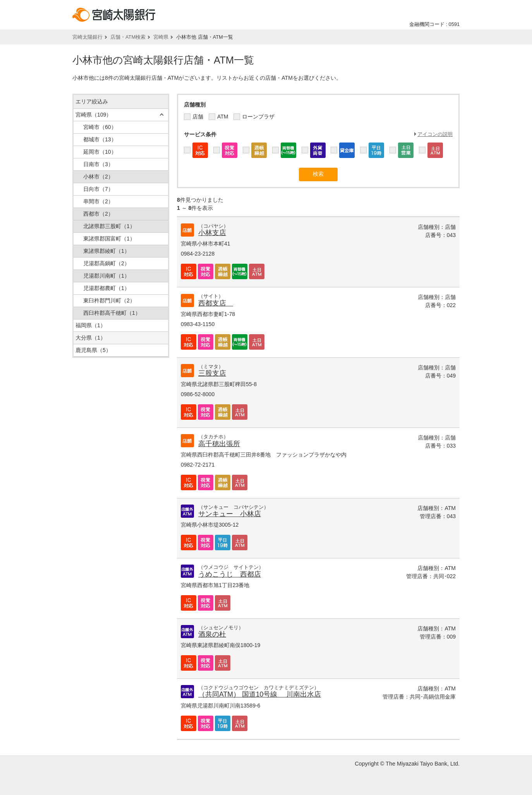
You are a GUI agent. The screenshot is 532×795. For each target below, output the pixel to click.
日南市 (98, 164)
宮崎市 (100, 127)
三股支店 (212, 373)
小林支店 (212, 233)
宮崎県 (161, 37)
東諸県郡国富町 (109, 239)
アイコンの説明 (435, 134)
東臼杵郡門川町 (109, 300)
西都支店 (216, 303)
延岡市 (100, 152)
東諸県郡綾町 (106, 251)
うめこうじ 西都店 (230, 574)
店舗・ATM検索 (128, 37)
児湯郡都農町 (106, 288)
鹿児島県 (93, 350)
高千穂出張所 (219, 444)
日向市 (98, 189)
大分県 (91, 338)
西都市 (98, 214)
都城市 (100, 139)
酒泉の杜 (212, 634)
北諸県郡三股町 (109, 226)
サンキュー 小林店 (230, 514)
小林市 (98, 177)
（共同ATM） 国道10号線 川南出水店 (260, 694)
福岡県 (91, 325)
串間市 (98, 201)
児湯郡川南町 (106, 276)
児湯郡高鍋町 (106, 263)
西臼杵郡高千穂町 (112, 313)
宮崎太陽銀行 (88, 37)
